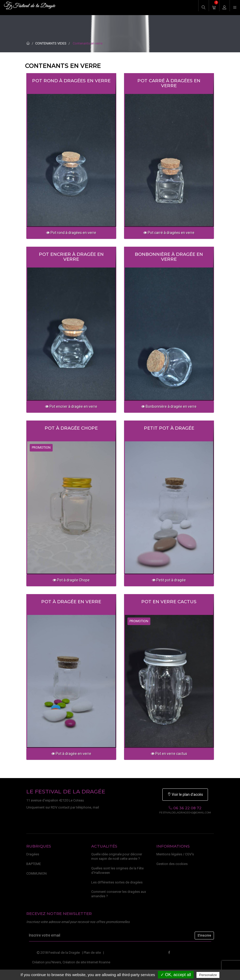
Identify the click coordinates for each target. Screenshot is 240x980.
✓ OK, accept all (176, 975)
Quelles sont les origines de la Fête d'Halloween (117, 870)
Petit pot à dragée (169, 428)
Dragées (33, 854)
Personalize (208, 975)
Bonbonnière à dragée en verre (169, 257)
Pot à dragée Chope (71, 428)
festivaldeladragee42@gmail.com (185, 813)
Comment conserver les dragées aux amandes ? (119, 894)
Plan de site (92, 953)
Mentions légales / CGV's (175, 854)
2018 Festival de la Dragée (58, 953)
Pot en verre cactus (169, 602)
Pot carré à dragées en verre (169, 83)
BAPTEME (34, 864)
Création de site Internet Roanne (86, 962)
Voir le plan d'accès (185, 794)
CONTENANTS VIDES (51, 43)
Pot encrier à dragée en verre (71, 257)
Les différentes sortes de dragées (117, 882)
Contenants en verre (88, 43)
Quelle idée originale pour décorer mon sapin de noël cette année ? (117, 856)
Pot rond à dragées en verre (71, 81)
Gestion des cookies (172, 864)
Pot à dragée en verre (71, 602)
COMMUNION (36, 873)
